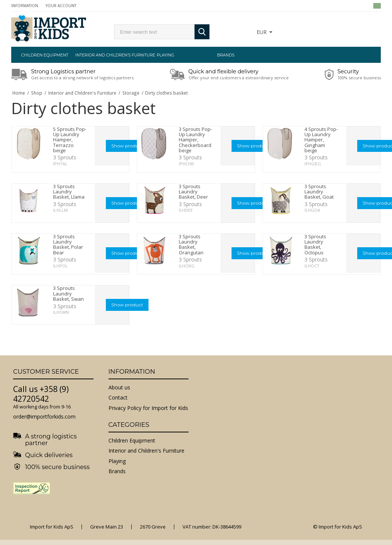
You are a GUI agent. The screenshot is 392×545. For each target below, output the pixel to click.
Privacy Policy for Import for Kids (148, 408)
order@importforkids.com (44, 417)
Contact (118, 397)
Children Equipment (45, 55)
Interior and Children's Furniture (105, 55)
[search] (154, 32)
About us (119, 387)
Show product (127, 146)
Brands (226, 55)
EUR (262, 32)
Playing (166, 55)
